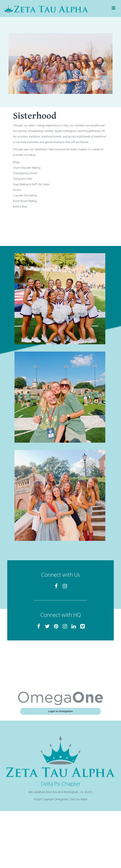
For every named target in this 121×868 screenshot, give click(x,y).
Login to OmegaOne (60, 711)
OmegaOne (61, 800)
